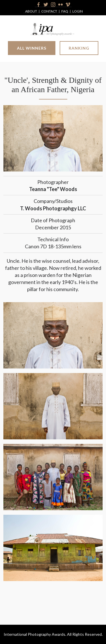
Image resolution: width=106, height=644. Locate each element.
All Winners (32, 48)
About (31, 11)
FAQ (65, 11)
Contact (49, 11)
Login (78, 11)
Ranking (79, 48)
